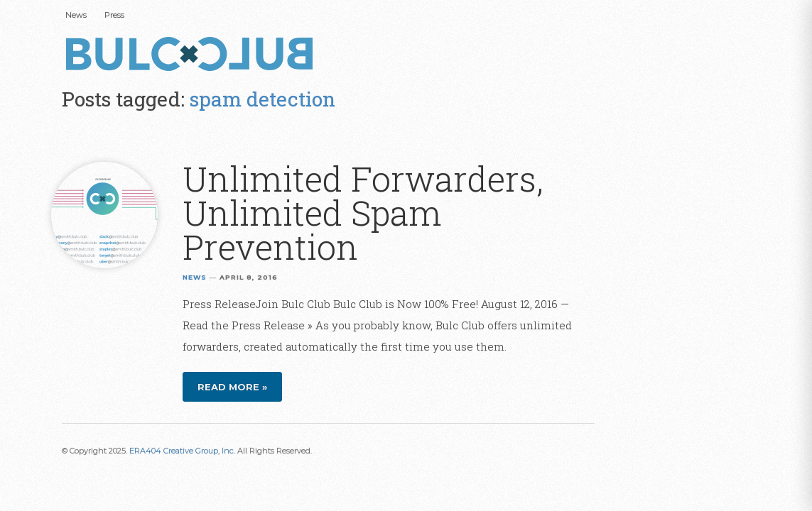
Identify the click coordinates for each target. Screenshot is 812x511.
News (76, 15)
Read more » (232, 387)
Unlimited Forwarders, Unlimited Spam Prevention (363, 213)
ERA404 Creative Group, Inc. (182, 451)
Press (114, 15)
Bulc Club (193, 55)
